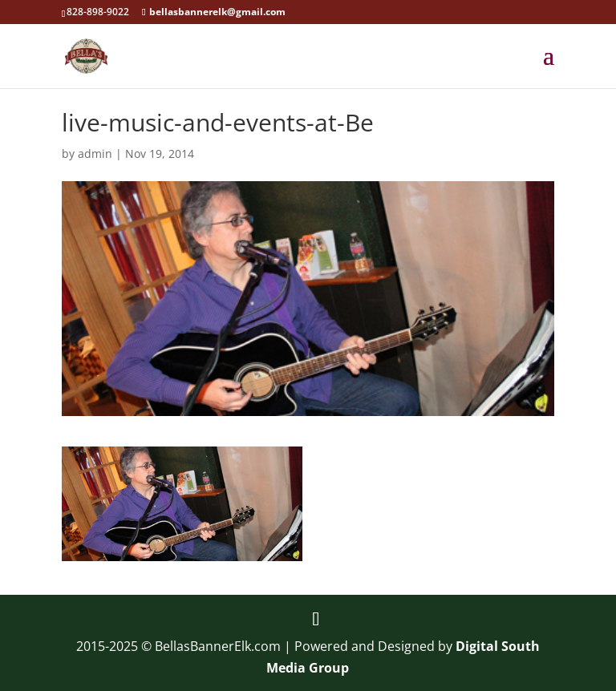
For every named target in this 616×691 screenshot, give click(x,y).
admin (95, 154)
